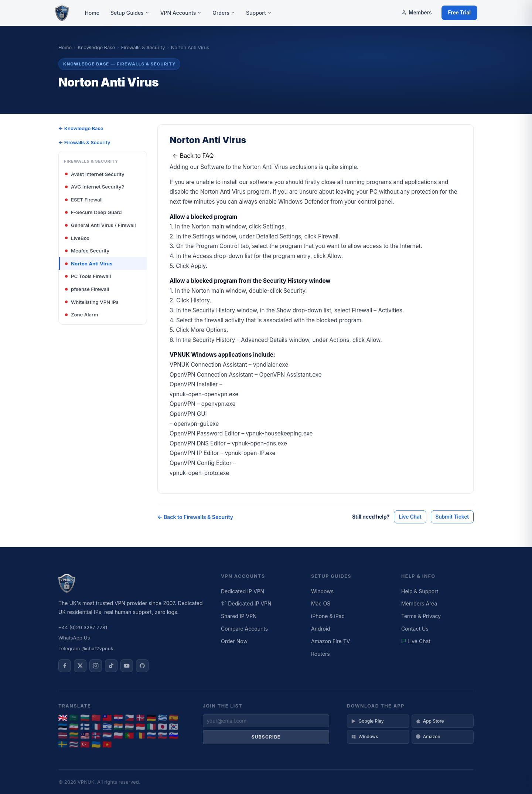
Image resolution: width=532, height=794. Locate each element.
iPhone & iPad (328, 616)
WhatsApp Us (74, 638)
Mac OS (321, 603)
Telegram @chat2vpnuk (86, 648)
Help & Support (420, 591)
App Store (430, 721)
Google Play (367, 721)
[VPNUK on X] (80, 666)
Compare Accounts (244, 629)
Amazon (428, 737)
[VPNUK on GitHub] (142, 666)
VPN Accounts (181, 13)
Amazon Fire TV (330, 641)
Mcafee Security (87, 251)
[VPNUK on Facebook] (65, 666)
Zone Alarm (81, 315)
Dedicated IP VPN (243, 591)
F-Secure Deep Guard (93, 212)
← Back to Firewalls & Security (195, 517)
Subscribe (266, 737)
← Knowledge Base (81, 128)
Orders (224, 13)
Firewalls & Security (143, 47)
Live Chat (410, 517)
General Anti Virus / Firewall (100, 225)
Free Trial (460, 13)
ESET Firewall (84, 200)
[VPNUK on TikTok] (111, 666)
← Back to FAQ (193, 156)
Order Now (234, 641)
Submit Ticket (452, 517)
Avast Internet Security (95, 174)
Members (416, 13)
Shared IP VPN (239, 616)
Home (92, 13)
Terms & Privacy (421, 616)
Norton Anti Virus (89, 264)
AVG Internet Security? (95, 187)
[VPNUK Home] (62, 13)
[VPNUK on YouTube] (127, 666)
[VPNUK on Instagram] (96, 666)
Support (259, 13)
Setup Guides (130, 13)
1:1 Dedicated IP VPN (246, 603)
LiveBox (77, 238)
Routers (320, 654)
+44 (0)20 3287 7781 (83, 627)
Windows (322, 591)
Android (321, 629)
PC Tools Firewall (88, 276)
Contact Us (415, 629)
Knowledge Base (96, 47)
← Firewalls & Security (84, 142)
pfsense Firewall (87, 289)
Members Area (419, 603)
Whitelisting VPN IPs (92, 302)
